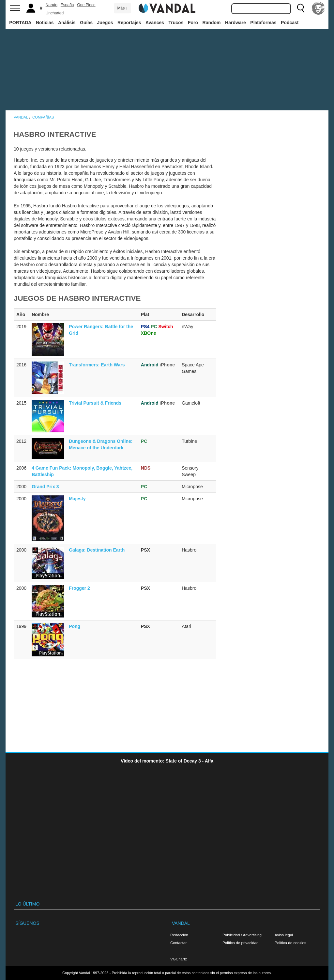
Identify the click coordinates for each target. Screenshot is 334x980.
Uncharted (55, 13)
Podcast (290, 23)
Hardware (235, 23)
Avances (155, 23)
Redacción (179, 935)
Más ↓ (122, 8)
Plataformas (263, 23)
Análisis (67, 23)
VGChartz (179, 959)
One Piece (86, 5)
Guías (86, 23)
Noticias (45, 23)
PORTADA (20, 23)
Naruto (52, 5)
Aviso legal (284, 935)
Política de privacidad (240, 943)
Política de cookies (290, 943)
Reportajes (129, 23)
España (67, 5)
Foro (193, 23)
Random (212, 23)
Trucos (176, 23)
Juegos (105, 23)
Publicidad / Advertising (242, 935)
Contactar (178, 943)
